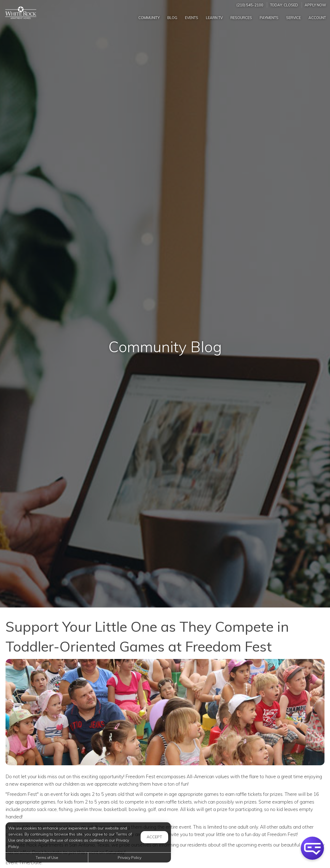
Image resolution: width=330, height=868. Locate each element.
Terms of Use (47, 857)
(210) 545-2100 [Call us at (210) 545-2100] (250, 5)
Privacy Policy (130, 857)
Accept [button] (154, 837)
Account (317, 18)
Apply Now (315, 5)
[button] (312, 848)
